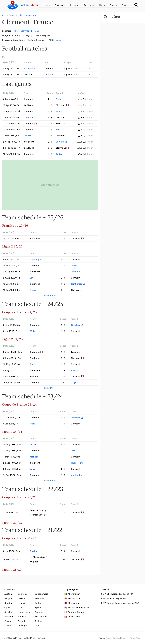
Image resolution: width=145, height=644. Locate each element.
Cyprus (8, 607)
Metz (33, 331)
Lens (32, 469)
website (60, 40)
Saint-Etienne (78, 284)
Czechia (8, 612)
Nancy (59, 111)
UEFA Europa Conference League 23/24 (121, 603)
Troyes (28, 136)
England (60, 5)
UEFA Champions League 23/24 (117, 594)
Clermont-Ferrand (28, 15)
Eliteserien (73, 603)
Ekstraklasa (74, 598)
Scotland (40, 598)
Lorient (34, 445)
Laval (33, 278)
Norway (22, 617)
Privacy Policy (135, 638)
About (126, 5)
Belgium (9, 598)
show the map (50, 185)
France (74, 5)
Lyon (73, 451)
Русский (109, 638)
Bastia (59, 99)
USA (37, 626)
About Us (125, 638)
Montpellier (30, 68)
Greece (21, 598)
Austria (8, 594)
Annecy (74, 370)
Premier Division (76, 612)
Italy (102, 5)
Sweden (39, 612)
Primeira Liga (75, 617)
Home (47, 5)
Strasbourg (77, 325)
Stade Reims (77, 463)
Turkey (38, 621)
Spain (113, 5)
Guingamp (49, 74)
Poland (21, 621)
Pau (58, 130)
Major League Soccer (78, 607)
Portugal (22, 626)
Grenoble (29, 117)
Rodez (59, 154)
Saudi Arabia (41, 594)
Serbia (38, 603)
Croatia (8, 603)
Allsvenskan (74, 594)
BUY (91, 68)
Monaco (34, 457)
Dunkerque (61, 142)
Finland (8, 621)
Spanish (116, 638)
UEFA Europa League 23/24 (115, 598)
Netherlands (24, 612)
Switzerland (41, 617)
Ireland (21, 603)
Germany (89, 5)
